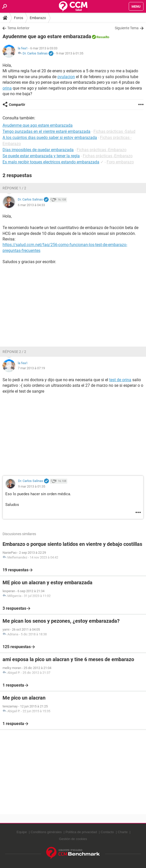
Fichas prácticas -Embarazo (102, 150)
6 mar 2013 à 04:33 (31, 205)
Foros (19, 18)
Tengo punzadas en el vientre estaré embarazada (46, 131)
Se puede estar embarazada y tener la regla (41, 156)
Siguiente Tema (127, 28)
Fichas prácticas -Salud (114, 131)
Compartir (17, 105)
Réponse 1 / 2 (14, 188)
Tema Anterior (18, 28)
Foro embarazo (120, 162)
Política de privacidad (81, 832)
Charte (123, 832)
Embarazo (38, 18)
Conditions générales (46, 832)
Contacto (107, 832)
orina (7, 88)
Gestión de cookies (73, 839)
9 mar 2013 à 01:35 (70, 53)
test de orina (120, 380)
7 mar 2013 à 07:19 (31, 368)
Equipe (22, 832)
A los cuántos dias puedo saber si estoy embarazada (50, 138)
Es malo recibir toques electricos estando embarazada (51, 162)
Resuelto (103, 37)
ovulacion (66, 77)
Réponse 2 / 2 (14, 352)
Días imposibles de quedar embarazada (38, 150)
